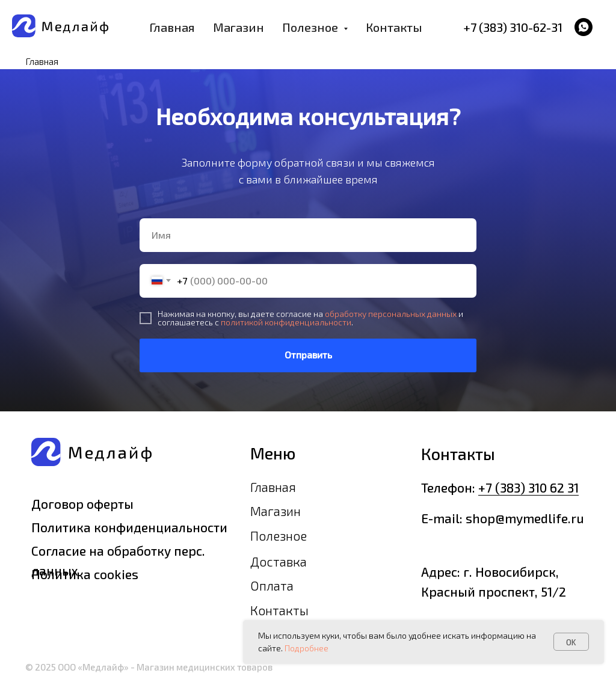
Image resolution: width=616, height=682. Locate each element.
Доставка (279, 561)
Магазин (239, 27)
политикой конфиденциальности (286, 322)
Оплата (272, 585)
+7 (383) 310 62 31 (528, 487)
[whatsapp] (584, 27)
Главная (172, 27)
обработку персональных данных (391, 314)
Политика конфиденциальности (129, 527)
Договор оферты (82, 504)
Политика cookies (85, 574)
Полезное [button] (311, 27)
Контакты (394, 27)
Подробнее (306, 648)
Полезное (279, 536)
